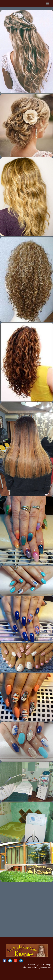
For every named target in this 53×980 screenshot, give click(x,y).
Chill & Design (45, 965)
